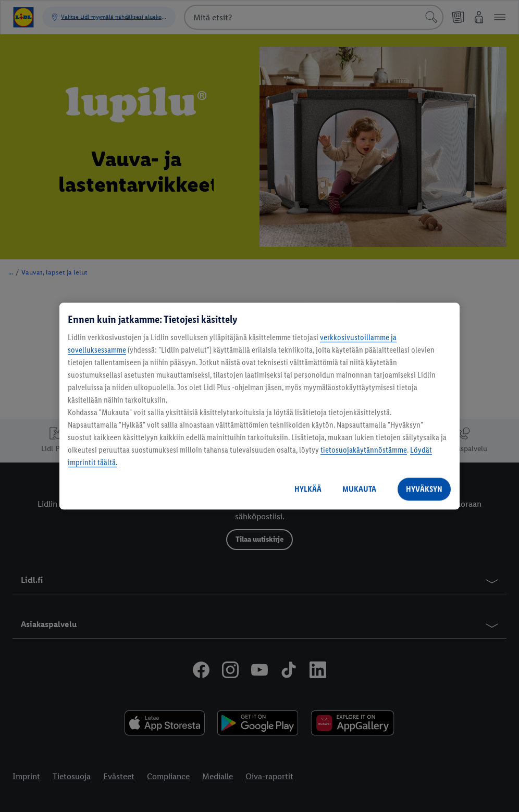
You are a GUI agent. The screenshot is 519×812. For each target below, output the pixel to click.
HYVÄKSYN (424, 489)
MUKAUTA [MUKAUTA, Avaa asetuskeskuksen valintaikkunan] (359, 489)
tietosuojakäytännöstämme (364, 450)
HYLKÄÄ (308, 489)
